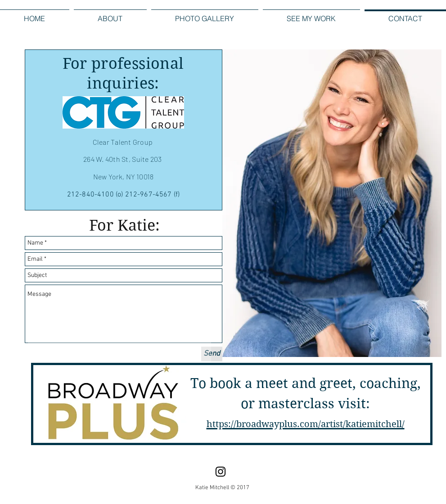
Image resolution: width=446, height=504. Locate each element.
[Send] (212, 354)
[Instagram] (221, 472)
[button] (205, 15)
